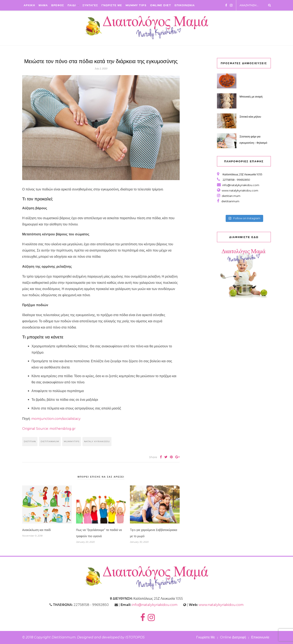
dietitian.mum (231, 196)
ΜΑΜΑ (43, 5)
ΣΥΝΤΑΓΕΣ (90, 5)
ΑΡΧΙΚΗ (29, 5)
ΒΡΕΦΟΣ (58, 5)
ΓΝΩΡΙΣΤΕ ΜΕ (112, 5)
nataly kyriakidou (97, 441)
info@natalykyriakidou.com (241, 185)
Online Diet (161, 5)
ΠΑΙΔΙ (72, 5)
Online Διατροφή (233, 637)
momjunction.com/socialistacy (56, 419)
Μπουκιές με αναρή (251, 96)
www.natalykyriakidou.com (240, 190)
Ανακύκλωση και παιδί (36, 530)
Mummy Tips (136, 5)
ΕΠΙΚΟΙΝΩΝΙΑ (185, 5)
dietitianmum (50, 441)
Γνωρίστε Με (206, 637)
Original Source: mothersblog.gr (49, 429)
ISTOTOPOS (135, 637)
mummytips (72, 441)
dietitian (30, 441)
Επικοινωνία (260, 637)
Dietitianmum (64, 637)
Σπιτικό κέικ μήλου (250, 117)
